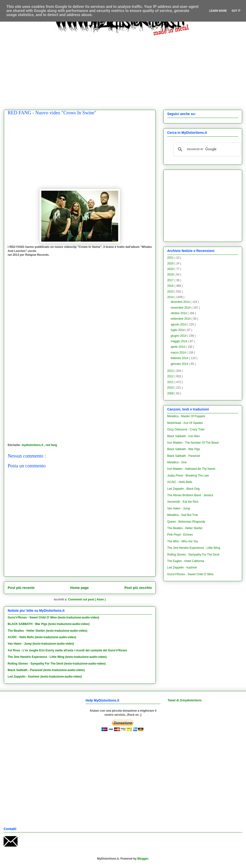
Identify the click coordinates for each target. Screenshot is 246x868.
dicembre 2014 (181, 302)
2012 (171, 376)
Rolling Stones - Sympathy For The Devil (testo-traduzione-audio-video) (57, 664)
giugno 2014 (179, 336)
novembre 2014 (181, 308)
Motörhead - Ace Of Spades (185, 423)
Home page (80, 588)
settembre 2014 (181, 319)
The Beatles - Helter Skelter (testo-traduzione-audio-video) (47, 631)
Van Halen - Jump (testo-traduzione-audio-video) (41, 644)
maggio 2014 (179, 341)
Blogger (143, 859)
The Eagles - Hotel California (186, 561)
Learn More (218, 11)
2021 (171, 258)
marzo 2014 (179, 353)
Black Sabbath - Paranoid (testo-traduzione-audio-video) (46, 670)
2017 (171, 280)
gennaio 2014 (180, 364)
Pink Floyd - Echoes (180, 535)
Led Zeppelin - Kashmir (182, 568)
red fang (51, 445)
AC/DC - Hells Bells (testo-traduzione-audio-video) (42, 637)
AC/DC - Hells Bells (180, 482)
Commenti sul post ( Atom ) (87, 599)
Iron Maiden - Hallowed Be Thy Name (191, 469)
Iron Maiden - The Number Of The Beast (193, 443)
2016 (171, 286)
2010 (171, 388)
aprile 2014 (178, 347)
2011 (171, 382)
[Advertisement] (127, 69)
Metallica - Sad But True (183, 515)
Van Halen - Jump (179, 508)
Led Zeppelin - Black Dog (183, 489)
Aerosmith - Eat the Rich (183, 502)
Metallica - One (177, 462)
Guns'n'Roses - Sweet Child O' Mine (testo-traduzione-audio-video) (53, 617)
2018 (171, 275)
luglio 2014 (178, 330)
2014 (171, 297)
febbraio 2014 (180, 358)
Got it (236, 11)
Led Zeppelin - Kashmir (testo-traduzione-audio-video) (45, 677)
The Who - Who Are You (183, 541)
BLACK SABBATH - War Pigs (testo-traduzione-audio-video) (49, 624)
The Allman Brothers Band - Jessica (190, 495)
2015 (171, 292)
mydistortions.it (33, 445)
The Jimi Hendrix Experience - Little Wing (194, 548)
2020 (171, 263)
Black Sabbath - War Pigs (184, 449)
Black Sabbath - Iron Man (183, 436)
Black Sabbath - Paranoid (184, 456)
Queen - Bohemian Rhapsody (186, 522)
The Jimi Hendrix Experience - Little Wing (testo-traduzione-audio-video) (57, 657)
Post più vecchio (138, 588)
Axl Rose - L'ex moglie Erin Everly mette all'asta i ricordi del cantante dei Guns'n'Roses (67, 650)
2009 (171, 393)
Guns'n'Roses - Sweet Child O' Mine (190, 574)
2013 (171, 371)
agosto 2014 (179, 324)
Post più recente (21, 588)
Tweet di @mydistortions (185, 700)
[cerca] (206, 149)
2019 (171, 269)
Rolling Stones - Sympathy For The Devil (193, 555)
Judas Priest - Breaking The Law (188, 476)
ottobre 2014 (179, 313)
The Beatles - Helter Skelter (185, 528)
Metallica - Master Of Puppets (186, 416)
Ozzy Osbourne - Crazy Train (186, 429)
